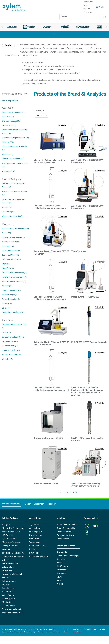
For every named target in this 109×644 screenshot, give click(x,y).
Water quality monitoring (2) (13, 216)
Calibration (61, 559)
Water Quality (8, 595)
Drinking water (36, 532)
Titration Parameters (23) (12, 355)
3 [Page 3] (70, 492)
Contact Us (62, 570)
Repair (59, 563)
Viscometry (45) (8, 212)
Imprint (102, 629)
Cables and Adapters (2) (11, 251)
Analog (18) (6, 233)
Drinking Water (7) (9, 125)
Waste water (35, 542)
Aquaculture (35, 528)
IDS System (7, 535)
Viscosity (51, 504)
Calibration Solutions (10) (12, 259)
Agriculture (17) (8, 116)
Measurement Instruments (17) (14, 281)
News (59, 577)
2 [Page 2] (68, 492)
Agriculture (34, 525)
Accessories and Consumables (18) (16, 229)
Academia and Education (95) (13, 112)
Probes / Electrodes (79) (11, 290)
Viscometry (39, 504)
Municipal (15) (8, 154)
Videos (60, 584)
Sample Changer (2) (10, 295)
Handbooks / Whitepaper (68, 556)
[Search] (83, 17)
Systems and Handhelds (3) (13, 312)
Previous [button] (2, 27)
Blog (85, 5)
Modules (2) (7, 286)
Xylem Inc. (88, 12)
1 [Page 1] (65, 492)
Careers (87, 9)
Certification (62, 566)
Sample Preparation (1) (11, 299)
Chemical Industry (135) (11, 121)
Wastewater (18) (8, 171)
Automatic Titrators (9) (11, 242)
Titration (6, 585)
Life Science (35, 553)
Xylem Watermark (65, 532)
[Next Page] (80, 492)
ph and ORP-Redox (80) (11, 350)
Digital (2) (6, 264)
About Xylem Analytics (67, 525)
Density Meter (8, 606)
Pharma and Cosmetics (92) (13, 159)
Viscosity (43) (7, 359)
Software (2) (7, 303)
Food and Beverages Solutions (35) (15, 138)
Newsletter (61, 573)
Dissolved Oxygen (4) (10, 341)
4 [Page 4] (73, 492)
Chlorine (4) (6, 333)
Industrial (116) (8, 142)
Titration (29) (7, 207)
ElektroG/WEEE (90, 629)
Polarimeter (7, 570)
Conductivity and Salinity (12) (13, 337)
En (102, 7)
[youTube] (96, 526)
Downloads (62, 552)
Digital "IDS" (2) (8, 268)
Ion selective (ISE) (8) (10, 346)
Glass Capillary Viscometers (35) (15, 273)
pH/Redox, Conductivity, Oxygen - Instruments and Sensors (13, 556)
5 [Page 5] (76, 492)
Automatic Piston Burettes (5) (13, 237)
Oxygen (28, 504)
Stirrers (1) (6, 308)
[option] (11, 27)
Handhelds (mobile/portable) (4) (14, 277)
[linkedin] (87, 526)
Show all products (10, 101)
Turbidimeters (8, 588)
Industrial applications (39, 556)
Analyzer (6, 525)
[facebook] (87, 533)
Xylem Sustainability (66, 528)
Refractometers (9, 581)
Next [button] (107, 27)
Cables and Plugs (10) (10, 255)
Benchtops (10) (8, 246)
